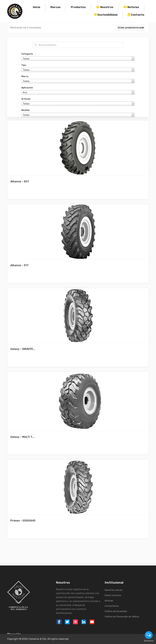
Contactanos (112, 606)
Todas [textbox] (26, 59)
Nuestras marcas (113, 590)
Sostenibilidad (107, 15)
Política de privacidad (116, 611)
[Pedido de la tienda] (131, 28)
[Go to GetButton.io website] (149, 641)
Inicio (37, 7)
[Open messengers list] (149, 635)
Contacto (138, 15)
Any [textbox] (25, 92)
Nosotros (107, 7)
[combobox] (78, 59)
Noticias (133, 7)
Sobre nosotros (113, 595)
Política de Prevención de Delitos (122, 617)
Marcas (56, 7)
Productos (78, 7)
